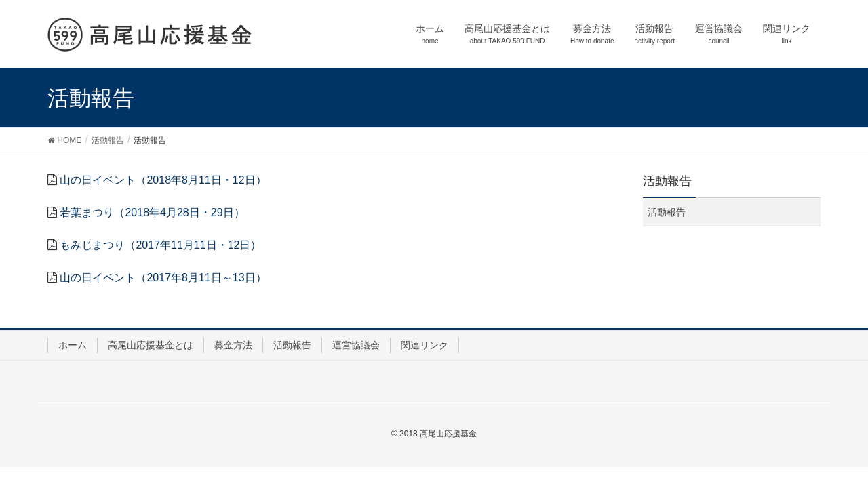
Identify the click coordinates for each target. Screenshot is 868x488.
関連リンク (425, 345)
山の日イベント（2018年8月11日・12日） (163, 180)
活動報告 (667, 212)
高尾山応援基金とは (151, 345)
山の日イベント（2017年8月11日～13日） (163, 278)
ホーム (73, 345)
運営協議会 (356, 345)
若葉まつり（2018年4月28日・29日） (152, 212)
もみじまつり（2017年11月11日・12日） (160, 245)
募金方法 (233, 345)
